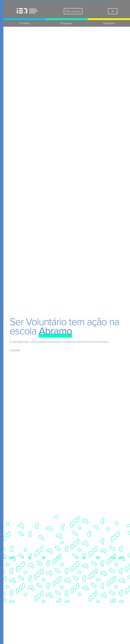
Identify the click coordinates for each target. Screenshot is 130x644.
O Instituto (24, 23)
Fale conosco (73, 11)
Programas (67, 23)
